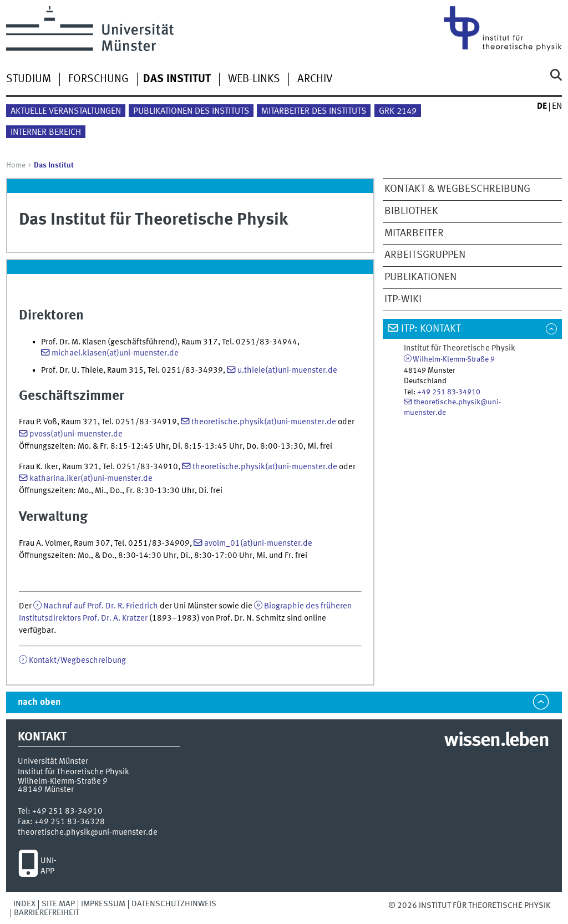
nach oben (39, 702)
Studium (29, 79)
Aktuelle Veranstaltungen (66, 111)
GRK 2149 (398, 111)
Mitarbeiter (414, 233)
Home (16, 165)
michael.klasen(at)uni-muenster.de (115, 353)
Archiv (315, 79)
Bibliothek (411, 211)
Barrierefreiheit (47, 913)
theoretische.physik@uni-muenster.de (88, 832)
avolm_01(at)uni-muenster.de (258, 544)
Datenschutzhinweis (174, 904)
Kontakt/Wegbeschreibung (77, 661)
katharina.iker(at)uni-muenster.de (91, 479)
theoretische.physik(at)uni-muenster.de (264, 422)
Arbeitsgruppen (425, 255)
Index (24, 904)
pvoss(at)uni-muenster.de (76, 434)
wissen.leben (496, 741)
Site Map (58, 904)
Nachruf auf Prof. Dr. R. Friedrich (101, 606)
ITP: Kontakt (431, 329)
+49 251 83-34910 (449, 392)
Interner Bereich (46, 133)
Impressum (103, 904)
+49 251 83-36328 (70, 822)
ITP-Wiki (403, 299)
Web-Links (254, 79)
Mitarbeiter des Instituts (314, 111)
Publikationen (420, 277)
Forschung (98, 79)
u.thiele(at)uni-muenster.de (287, 370)
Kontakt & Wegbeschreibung (457, 189)
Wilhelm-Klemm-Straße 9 (454, 359)
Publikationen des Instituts (191, 111)
